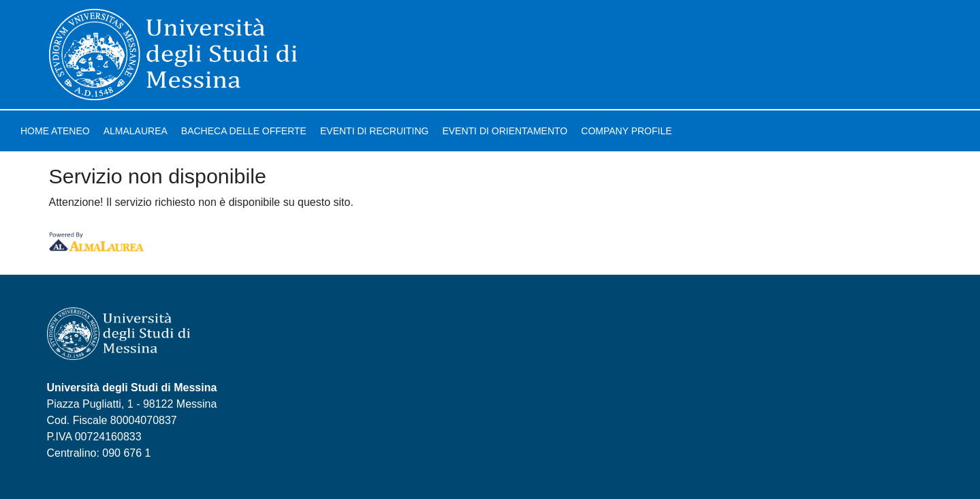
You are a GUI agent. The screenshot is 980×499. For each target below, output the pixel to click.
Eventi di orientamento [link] (505, 131)
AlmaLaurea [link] (136, 131)
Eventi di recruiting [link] (374, 131)
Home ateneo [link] (55, 131)
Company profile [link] (626, 131)
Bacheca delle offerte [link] (244, 131)
